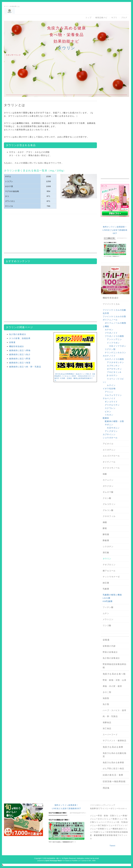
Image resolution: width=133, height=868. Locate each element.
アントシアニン (114, 339)
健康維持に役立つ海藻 (20, 363)
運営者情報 (108, 835)
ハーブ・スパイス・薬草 (115, 710)
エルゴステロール (111, 456)
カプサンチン (113, 366)
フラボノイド (111, 333)
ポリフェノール (110, 320)
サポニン (109, 425)
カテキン (109, 330)
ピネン (108, 412)
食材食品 (117, 832)
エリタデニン (109, 450)
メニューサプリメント (117, 825)
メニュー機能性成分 (114, 829)
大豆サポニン (113, 428)
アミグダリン (111, 431)
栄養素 (12, 342)
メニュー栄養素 (97, 829)
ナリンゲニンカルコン (115, 352)
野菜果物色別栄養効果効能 (115, 666)
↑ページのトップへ (99, 805)
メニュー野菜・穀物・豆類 (102, 816)
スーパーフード (110, 735)
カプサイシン (109, 434)
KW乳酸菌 (108, 601)
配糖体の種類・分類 (114, 421)
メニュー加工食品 (98, 825)
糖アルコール (109, 571)
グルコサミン (109, 504)
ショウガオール (110, 438)
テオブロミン (109, 565)
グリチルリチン (112, 405)
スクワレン (110, 408)
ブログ (124, 18)
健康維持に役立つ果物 (20, 350)
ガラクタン (108, 486)
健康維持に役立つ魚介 (20, 354)
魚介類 (106, 704)
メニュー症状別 (106, 832)
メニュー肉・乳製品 (118, 822)
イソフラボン (113, 343)
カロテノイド (109, 356)
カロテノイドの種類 (114, 359)
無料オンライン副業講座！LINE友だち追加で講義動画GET (115, 230)
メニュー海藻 (111, 819)
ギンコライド (111, 402)
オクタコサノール (111, 468)
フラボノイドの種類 (114, 336)
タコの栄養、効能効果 (20, 338)
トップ (88, 18)
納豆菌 (106, 583)
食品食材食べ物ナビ (54, 858)
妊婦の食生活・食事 (113, 775)
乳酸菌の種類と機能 (112, 595)
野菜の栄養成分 (110, 652)
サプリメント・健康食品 (115, 740)
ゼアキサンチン (114, 369)
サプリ (114, 18)
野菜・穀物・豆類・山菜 (115, 680)
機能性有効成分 (17, 346)
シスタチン (108, 546)
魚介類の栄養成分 (18, 334)
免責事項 (94, 808)
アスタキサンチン (115, 362)
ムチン (106, 613)
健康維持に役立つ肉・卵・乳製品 (25, 367)
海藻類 (106, 698)
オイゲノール (109, 462)
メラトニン (108, 619)
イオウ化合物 (109, 388)
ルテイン (111, 385)
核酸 (105, 474)
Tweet (112, 846)
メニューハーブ (102, 822)
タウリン (66, 48)
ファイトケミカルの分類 (114, 316)
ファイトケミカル (111, 304)
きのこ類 (107, 692)
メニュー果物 (121, 816)
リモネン (109, 415)
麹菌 (105, 522)
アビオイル (108, 444)
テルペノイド (109, 398)
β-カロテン (112, 375)
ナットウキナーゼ (111, 577)
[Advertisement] (66, 77)
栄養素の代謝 (109, 646)
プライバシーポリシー (109, 808)
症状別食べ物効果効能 (114, 781)
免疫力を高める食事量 (113, 762)
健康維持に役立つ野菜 (20, 359)
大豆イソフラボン (118, 346)
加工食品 (107, 728)
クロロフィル (109, 516)
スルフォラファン (113, 395)
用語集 (106, 788)
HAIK (94, 861)
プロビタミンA (114, 372)
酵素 (105, 528)
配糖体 (106, 418)
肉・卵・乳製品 (110, 716)
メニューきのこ (97, 819)
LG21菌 (107, 598)
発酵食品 (107, 722)
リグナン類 (110, 349)
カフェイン (108, 480)
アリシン (109, 392)
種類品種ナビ (101, 18)
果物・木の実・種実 (112, 686)
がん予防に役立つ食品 (113, 768)
